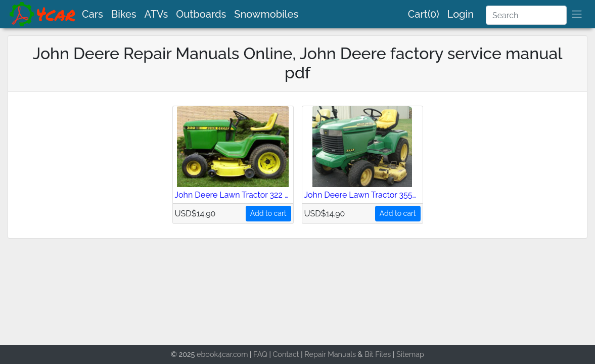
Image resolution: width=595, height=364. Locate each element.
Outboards (201, 14)
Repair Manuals (330, 354)
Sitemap (410, 354)
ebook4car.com (222, 354)
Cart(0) (424, 14)
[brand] (43, 14)
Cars (93, 14)
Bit (369, 354)
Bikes (124, 14)
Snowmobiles (266, 14)
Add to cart (268, 213)
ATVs (156, 14)
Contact (286, 354)
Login (461, 14)
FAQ (260, 354)
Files (383, 354)
